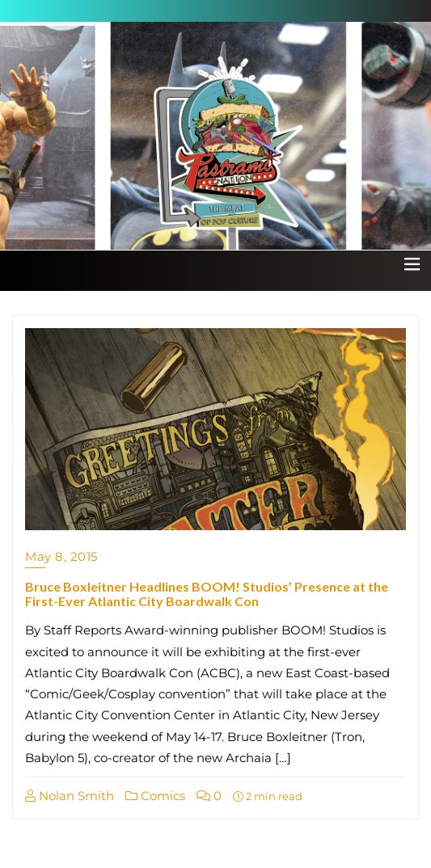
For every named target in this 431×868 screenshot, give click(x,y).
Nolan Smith (70, 796)
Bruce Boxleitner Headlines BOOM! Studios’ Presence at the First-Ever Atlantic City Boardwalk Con (207, 594)
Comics (155, 796)
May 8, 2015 (61, 556)
